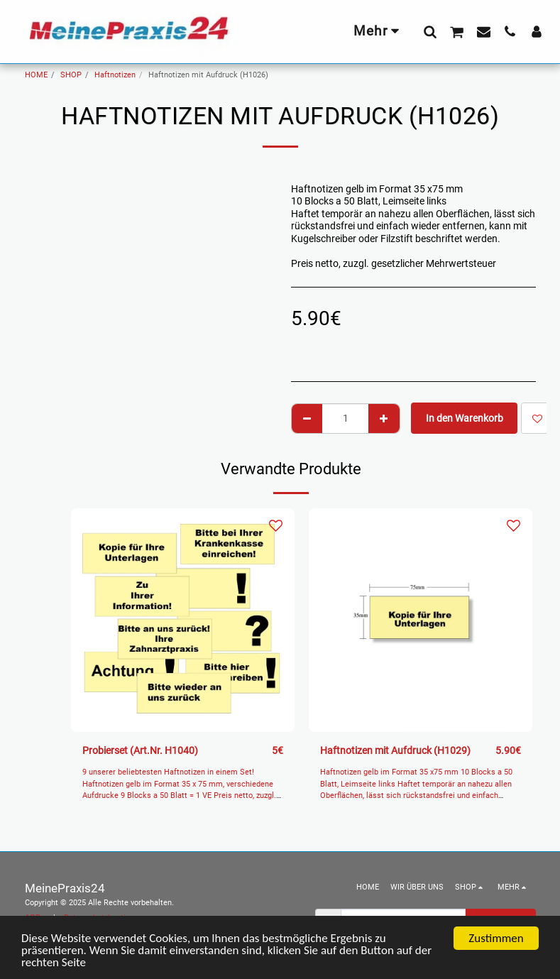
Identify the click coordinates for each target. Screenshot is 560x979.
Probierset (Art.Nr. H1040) (140, 750)
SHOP (71, 75)
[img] (183, 620)
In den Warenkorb (465, 418)
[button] (430, 31)
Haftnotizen (115, 75)
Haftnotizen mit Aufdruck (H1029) (395, 750)
